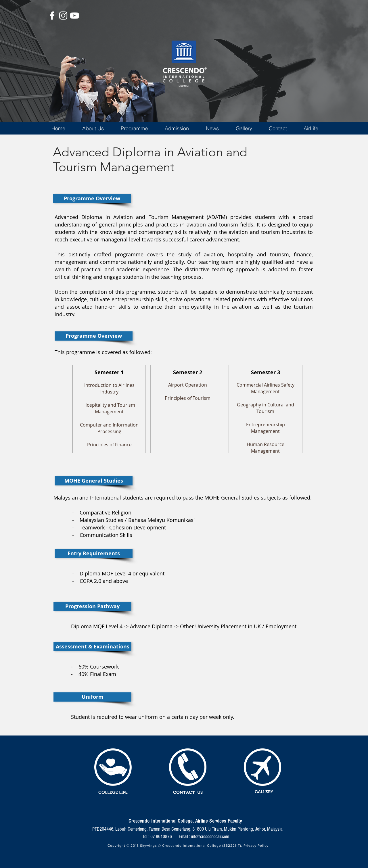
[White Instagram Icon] (63, 16)
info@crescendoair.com (210, 837)
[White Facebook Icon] (52, 16)
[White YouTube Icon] (74, 16)
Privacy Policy (256, 846)
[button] (93, 128)
